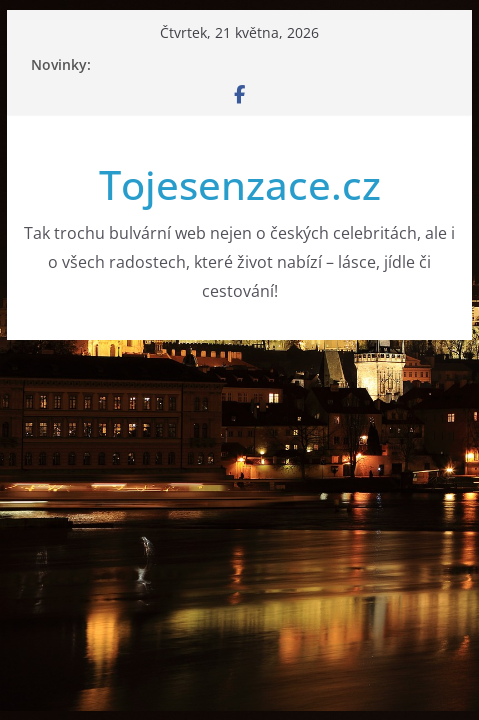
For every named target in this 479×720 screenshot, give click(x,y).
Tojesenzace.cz (240, 184)
